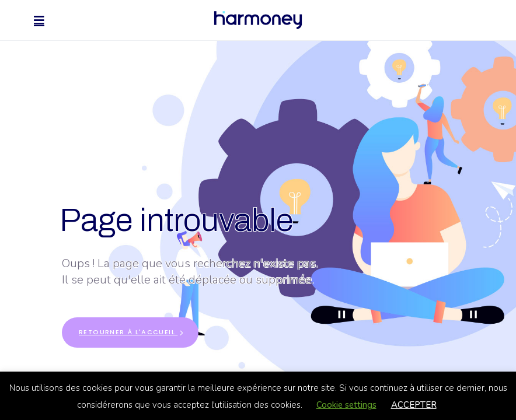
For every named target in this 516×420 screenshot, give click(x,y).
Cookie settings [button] (346, 405)
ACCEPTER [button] (414, 405)
